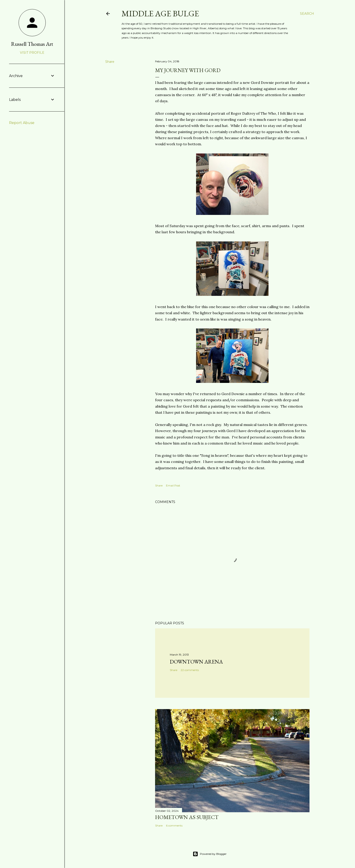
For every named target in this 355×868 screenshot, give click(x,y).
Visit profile (32, 53)
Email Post (173, 485)
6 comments (174, 825)
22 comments (190, 670)
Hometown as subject (187, 817)
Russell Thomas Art (32, 44)
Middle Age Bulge (160, 13)
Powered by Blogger (210, 854)
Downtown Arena (196, 662)
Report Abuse (22, 123)
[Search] (307, 14)
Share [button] (110, 62)
